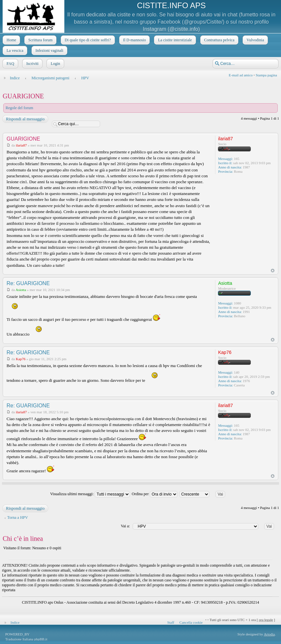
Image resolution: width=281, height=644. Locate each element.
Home (11, 40)
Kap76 (21, 359)
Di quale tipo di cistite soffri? (87, 40)
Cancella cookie (191, 622)
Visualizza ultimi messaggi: (90, 494)
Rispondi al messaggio (25, 119)
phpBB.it (41, 639)
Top (273, 271)
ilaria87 (21, 145)
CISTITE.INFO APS (171, 5)
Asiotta (21, 290)
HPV (85, 78)
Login (55, 64)
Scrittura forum (40, 40)
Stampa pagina (266, 75)
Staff (171, 622)
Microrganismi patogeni (50, 78)
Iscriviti (32, 64)
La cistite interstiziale (174, 40)
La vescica (14, 50)
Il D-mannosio (134, 40)
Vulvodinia (255, 40)
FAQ (10, 64)
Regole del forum (19, 108)
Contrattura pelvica (219, 40)
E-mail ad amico (241, 75)
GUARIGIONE (23, 96)
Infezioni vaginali (49, 50)
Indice (15, 78)
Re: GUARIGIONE (28, 283)
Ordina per (155, 494)
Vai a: (125, 526)
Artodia (270, 634)
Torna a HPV (18, 517)
